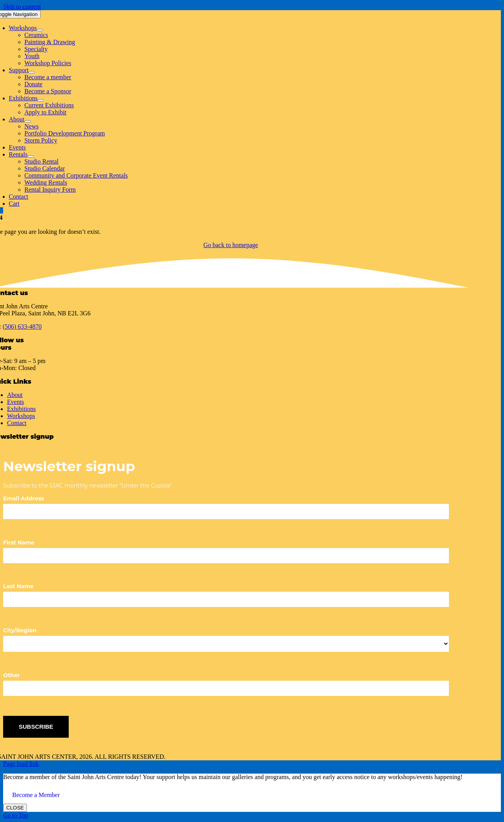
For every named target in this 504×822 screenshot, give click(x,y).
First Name (19, 543)
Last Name (18, 586)
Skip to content (22, 6)
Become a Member (36, 795)
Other (12, 675)
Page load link (21, 764)
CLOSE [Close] (15, 808)
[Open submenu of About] (28, 121)
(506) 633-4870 (22, 326)
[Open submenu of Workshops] (40, 30)
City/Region (20, 630)
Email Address (24, 498)
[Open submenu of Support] (32, 72)
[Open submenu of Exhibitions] (41, 100)
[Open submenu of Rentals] (31, 157)
